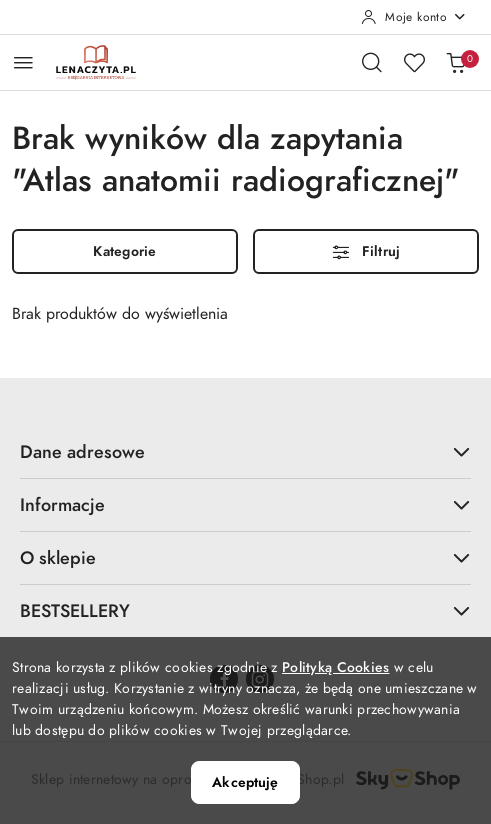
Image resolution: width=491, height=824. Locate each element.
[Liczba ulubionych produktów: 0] (414, 62)
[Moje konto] (414, 17)
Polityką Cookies (335, 667)
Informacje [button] (245, 504)
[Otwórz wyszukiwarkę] (372, 62)
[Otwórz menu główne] (23, 62)
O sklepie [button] (245, 557)
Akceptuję (245, 782)
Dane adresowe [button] (245, 451)
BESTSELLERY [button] (245, 610)
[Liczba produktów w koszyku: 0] (456, 62)
